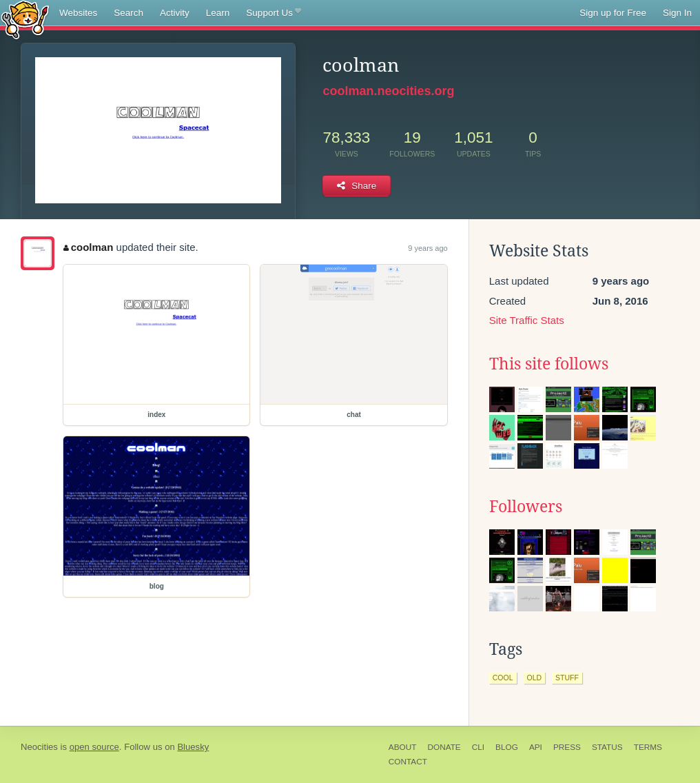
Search (128, 13)
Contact (408, 762)
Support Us (273, 13)
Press (567, 747)
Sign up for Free (613, 13)
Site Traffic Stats (527, 320)
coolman (88, 247)
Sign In (677, 13)
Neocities (39, 747)
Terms (648, 747)
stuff (567, 678)
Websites (78, 13)
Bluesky (193, 747)
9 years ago (428, 248)
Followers (526, 507)
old (535, 678)
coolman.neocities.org (388, 91)
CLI (478, 747)
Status (607, 747)
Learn (218, 13)
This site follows (549, 364)
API (536, 747)
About (403, 747)
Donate (444, 747)
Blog (507, 747)
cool (503, 678)
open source (94, 747)
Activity (175, 13)
